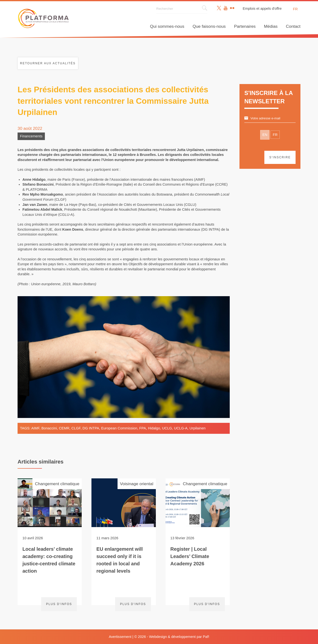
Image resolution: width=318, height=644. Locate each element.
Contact (293, 26)
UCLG (167, 428)
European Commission (119, 428)
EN (265, 135)
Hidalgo (154, 428)
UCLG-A (181, 428)
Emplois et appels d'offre (262, 9)
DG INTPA (91, 428)
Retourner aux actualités (48, 63)
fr (295, 9)
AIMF (35, 428)
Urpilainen (198, 428)
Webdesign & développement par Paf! (179, 637)
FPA (143, 428)
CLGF (76, 428)
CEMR (64, 428)
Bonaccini (49, 428)
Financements (31, 136)
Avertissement (120, 637)
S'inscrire (280, 157)
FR (275, 135)
